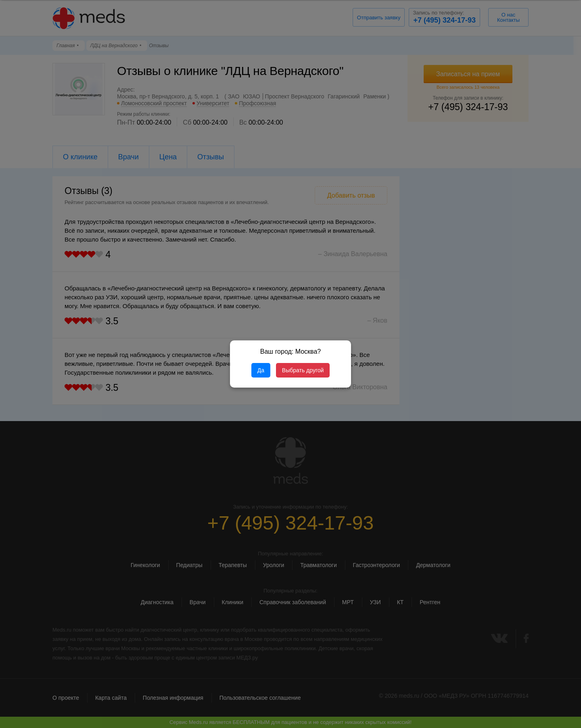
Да (261, 370)
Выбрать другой (303, 370)
